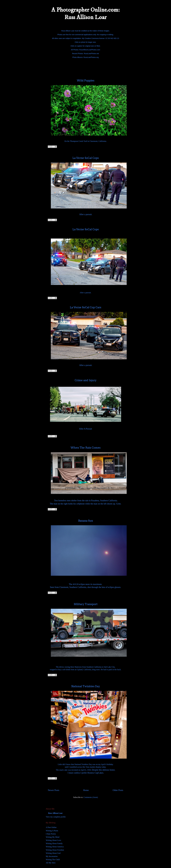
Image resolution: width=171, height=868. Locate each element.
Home (86, 790)
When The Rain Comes (85, 448)
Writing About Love (54, 840)
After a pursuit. (86, 214)
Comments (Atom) (91, 797)
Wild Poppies (86, 81)
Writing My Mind (53, 837)
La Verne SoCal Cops (86, 158)
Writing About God (53, 853)
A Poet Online (51, 827)
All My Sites (51, 863)
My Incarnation (52, 856)
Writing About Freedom (55, 850)
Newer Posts (54, 790)
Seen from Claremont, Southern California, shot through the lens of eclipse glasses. (86, 587)
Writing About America (55, 847)
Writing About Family (54, 843)
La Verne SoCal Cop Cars (85, 307)
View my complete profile (56, 817)
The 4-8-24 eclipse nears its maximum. (85, 584)
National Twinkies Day (86, 686)
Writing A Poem (52, 831)
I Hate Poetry (51, 834)
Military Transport (86, 604)
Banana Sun (86, 521)
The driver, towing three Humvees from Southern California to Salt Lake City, (85, 667)
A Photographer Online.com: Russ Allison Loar (85, 14)
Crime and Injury (86, 380)
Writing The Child (53, 860)
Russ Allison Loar (55, 813)
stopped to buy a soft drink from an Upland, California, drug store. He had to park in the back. (85, 670)
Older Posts (118, 790)
